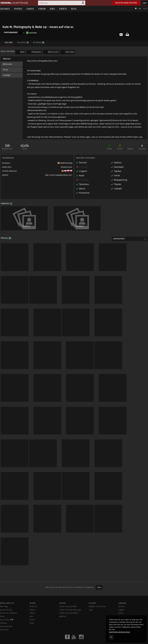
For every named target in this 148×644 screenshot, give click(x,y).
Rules (2, 607)
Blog (76, 9)
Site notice (4, 621)
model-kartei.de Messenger (70, 601)
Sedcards (33, 598)
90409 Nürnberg (65, 163)
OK (111, 637)
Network (38, 42)
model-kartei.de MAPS (68, 598)
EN (139, 9)
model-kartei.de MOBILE (69, 604)
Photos (20, 9)
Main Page (4, 598)
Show (99, 578)
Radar (32, 614)
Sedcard (8, 42)
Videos (32, 9)
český (121, 604)
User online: (7, 611)
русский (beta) (124, 607)
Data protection (6, 617)
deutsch (122, 598)
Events (65, 9)
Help (145, 9)
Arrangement (119, 237)
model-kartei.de (71, 638)
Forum (44, 9)
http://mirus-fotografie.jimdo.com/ (43, 61)
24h (8, 147)
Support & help (6, 601)
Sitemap (3, 614)
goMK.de (63, 607)
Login (144, 3)
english (121, 601)
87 (109, 147)
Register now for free (126, 3)
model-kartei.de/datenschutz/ (120, 632)
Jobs (55, 9)
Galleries (22, 42)
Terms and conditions (8, 604)
